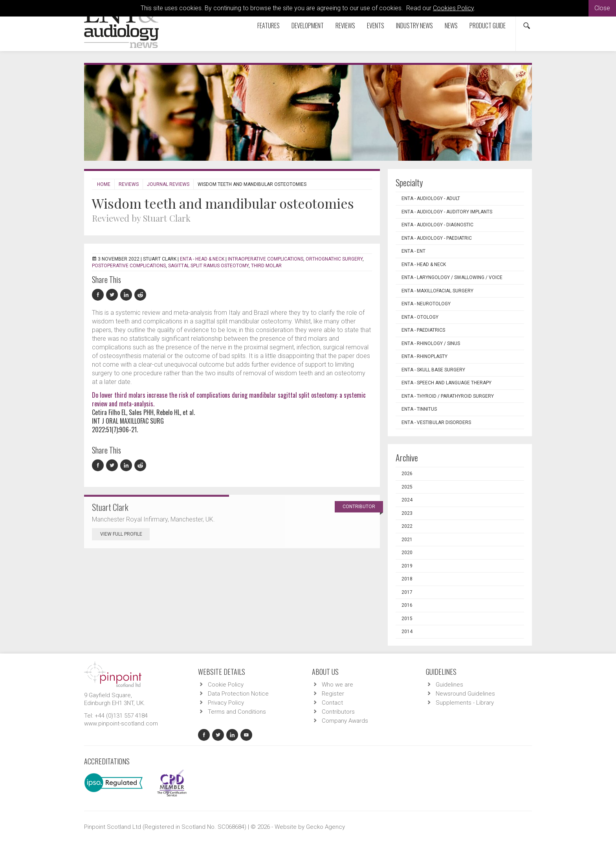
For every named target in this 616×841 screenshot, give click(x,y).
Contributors (338, 712)
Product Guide (488, 26)
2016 (407, 605)
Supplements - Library (465, 703)
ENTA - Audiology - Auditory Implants (447, 212)
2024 (407, 500)
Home (104, 184)
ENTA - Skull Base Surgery (433, 370)
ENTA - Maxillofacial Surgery (437, 291)
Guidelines (449, 685)
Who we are (337, 685)
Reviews (345, 26)
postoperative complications (129, 266)
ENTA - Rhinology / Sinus (431, 343)
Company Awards (345, 721)
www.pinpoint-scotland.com (121, 723)
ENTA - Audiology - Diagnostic (437, 225)
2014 (407, 632)
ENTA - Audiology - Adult (431, 198)
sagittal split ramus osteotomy (208, 266)
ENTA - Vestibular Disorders (436, 422)
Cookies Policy (453, 8)
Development (308, 26)
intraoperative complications (266, 259)
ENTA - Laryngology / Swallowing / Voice (452, 277)
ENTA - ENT (413, 251)
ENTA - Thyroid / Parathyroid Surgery (448, 396)
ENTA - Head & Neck (202, 259)
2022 (407, 526)
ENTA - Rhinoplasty (424, 356)
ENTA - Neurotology (426, 304)
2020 (407, 553)
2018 (407, 579)
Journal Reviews (168, 184)
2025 (407, 487)
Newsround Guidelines (465, 694)
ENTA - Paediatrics (423, 330)
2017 (407, 592)
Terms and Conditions (237, 712)
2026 (407, 474)
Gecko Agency (325, 827)
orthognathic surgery (334, 259)
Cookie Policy (226, 685)
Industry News (414, 26)
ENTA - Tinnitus (419, 409)
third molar (266, 266)
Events (376, 26)
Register (333, 694)
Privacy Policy (226, 703)
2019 (407, 566)
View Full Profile (125, 534)
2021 (407, 540)
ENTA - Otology (420, 317)
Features (269, 26)
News (451, 26)
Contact (332, 703)
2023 (407, 513)
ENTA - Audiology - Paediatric (437, 238)
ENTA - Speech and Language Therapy (446, 383)
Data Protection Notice (238, 694)
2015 (407, 619)
